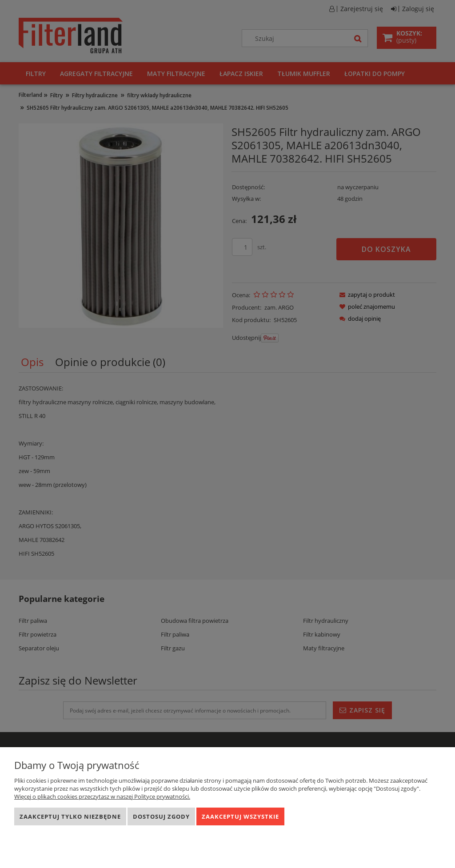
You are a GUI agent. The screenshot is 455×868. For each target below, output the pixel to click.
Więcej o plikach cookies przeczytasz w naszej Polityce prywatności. (102, 796)
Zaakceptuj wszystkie (240, 816)
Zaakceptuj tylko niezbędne (70, 816)
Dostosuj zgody (161, 816)
